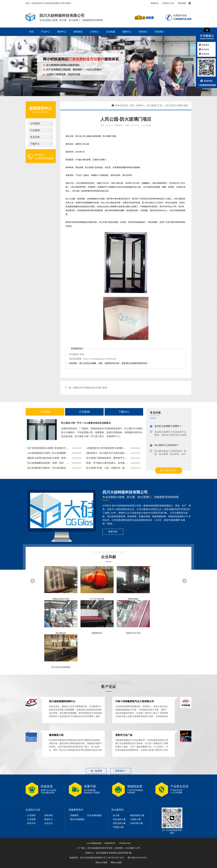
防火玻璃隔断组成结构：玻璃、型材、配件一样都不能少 (56, 463)
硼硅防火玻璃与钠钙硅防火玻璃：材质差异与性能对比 (55, 458)
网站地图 (182, 3)
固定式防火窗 (119, 823)
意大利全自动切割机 (61, 667)
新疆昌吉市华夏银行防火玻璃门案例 (90, 388)
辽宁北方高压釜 (97, 599)
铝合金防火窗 (119, 819)
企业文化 (49, 823)
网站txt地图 (116, 863)
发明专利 (49, 815)
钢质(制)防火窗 (137, 815)
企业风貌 (111, 32)
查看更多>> (121, 771)
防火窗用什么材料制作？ (167, 445)
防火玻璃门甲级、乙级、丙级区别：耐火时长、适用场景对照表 (118, 468)
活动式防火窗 (137, 823)
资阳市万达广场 (124, 735)
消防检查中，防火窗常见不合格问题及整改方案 (110, 453)
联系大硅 (31, 823)
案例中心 (62, 32)
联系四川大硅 (168, 3)
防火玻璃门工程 (155, 105)
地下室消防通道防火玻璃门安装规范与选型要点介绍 (53, 448)
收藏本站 (155, 3)
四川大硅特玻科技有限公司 (125, 492)
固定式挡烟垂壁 (77, 819)
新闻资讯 (78, 32)
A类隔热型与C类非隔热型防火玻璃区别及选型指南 (112, 448)
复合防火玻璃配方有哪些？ (168, 426)
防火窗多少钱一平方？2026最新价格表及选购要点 (86, 423)
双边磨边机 (61, 633)
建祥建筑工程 (56, 735)
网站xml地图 (101, 863)
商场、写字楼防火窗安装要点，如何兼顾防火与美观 (112, 463)
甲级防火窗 (118, 827)
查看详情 (113, 532)
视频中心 (127, 32)
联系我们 (159, 32)
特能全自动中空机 (61, 599)
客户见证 (108, 687)
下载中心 (35, 144)
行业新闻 (35, 130)
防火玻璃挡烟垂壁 (96, 815)
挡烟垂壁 (74, 815)
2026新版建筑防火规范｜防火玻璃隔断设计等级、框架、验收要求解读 (62, 453)
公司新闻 (35, 124)
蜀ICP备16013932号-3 (137, 858)
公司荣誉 (31, 815)
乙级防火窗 (135, 819)
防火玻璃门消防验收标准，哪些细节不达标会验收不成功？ (116, 458)
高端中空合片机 (133, 633)
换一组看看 (96, 771)
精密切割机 (133, 599)
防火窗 (116, 815)
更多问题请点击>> (169, 470)
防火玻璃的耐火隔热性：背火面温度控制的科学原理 (53, 468)
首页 (31, 32)
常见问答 (35, 137)
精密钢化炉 (97, 633)
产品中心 (46, 32)
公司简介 (94, 32)
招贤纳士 (143, 32)
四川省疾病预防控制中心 (62, 701)
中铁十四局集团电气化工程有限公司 (135, 701)
